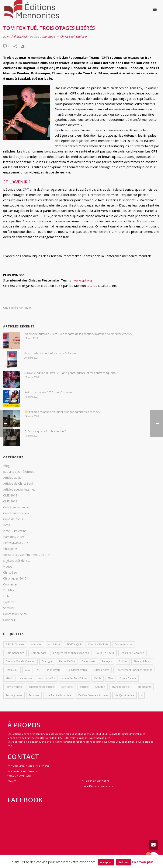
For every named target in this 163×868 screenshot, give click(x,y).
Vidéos (8, 567)
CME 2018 (10, 501)
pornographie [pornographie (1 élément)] (14, 687)
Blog (6, 466)
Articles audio (12, 478)
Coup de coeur (13, 519)
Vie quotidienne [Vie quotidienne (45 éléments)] (124, 695)
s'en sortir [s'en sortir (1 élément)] (67, 687)
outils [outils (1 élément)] (98, 678)
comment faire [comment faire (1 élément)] (15, 653)
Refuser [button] (124, 862)
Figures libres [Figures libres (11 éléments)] (142, 661)
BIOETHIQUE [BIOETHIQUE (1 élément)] (74, 644)
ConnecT (9, 620)
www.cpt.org (83, 280)
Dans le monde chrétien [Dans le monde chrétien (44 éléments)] (20, 661)
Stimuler (9, 608)
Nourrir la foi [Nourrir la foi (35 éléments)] (47, 678)
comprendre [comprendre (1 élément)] (39, 653)
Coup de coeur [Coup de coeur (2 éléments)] (105, 653)
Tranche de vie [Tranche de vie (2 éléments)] (121, 687)
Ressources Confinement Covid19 (26, 555)
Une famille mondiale (17, 308)
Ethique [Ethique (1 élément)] (123, 661)
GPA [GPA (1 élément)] (27, 670)
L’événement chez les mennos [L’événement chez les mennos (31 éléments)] (134, 670)
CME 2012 (10, 495)
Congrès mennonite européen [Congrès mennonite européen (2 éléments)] (71, 653)
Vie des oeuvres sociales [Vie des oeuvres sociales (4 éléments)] (93, 695)
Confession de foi (15, 614)
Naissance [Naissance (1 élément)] (26, 678)
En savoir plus (143, 862)
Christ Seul (67, 37)
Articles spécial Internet (19, 489)
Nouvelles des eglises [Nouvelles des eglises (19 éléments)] (74, 678)
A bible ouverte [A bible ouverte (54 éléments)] (15, 644)
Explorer (82, 37)
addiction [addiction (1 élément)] (54, 644)
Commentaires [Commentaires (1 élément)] (124, 644)
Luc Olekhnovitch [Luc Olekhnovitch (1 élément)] (77, 670)
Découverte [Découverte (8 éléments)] (89, 661)
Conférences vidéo (16, 513)
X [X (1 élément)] (141, 695)
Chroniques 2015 (15, 578)
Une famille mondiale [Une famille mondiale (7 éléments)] (59, 695)
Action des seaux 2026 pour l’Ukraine (48, 392)
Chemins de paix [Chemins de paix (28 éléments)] (98, 644)
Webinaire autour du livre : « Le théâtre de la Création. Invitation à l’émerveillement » (78, 334)
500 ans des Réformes (19, 472)
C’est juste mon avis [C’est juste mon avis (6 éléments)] (133, 653)
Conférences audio (16, 507)
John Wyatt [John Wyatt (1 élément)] (53, 670)
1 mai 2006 (48, 37)
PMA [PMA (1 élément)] (110, 678)
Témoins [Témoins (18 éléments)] (34, 695)
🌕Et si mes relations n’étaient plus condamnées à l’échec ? (62, 412)
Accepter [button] (106, 862)
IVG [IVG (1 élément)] (39, 670)
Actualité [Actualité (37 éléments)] (36, 644)
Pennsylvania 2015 (16, 543)
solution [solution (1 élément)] (100, 687)
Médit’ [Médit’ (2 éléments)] (9, 678)
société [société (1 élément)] (84, 687)
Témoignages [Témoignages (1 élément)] (14, 695)
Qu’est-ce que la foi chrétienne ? (45, 431)
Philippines (10, 549)
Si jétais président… (16, 561)
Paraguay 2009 (13, 537)
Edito (7, 596)
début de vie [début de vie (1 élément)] (67, 661)
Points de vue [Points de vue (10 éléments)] (128, 678)
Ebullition (9, 590)
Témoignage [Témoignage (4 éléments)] (144, 687)
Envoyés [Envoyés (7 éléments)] (107, 661)
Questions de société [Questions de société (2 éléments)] (42, 687)
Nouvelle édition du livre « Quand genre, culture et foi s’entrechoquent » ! (71, 373)
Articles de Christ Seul (18, 484)
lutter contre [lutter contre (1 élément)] (101, 670)
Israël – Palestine (15, 531)
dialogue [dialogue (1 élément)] (47, 661)
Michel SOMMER (18, 37)
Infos (7, 525)
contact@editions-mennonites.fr (100, 786)
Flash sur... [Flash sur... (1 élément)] (12, 670)
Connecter (10, 584)
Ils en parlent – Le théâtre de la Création (50, 353)
